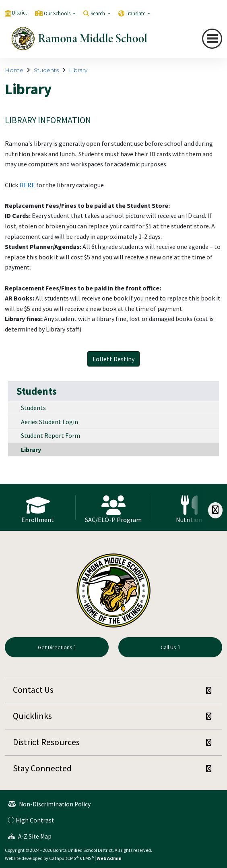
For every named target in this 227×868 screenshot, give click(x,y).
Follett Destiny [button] (113, 359)
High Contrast (35, 820)
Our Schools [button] (58, 13)
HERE (27, 185)
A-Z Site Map (30, 836)
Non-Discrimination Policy (49, 804)
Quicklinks (32, 716)
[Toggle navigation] (212, 39)
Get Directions (57, 647)
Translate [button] (136, 13)
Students (46, 70)
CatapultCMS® (64, 858)
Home (14, 70)
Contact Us (33, 690)
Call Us (170, 647)
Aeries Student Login (50, 422)
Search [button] (98, 13)
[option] (38, 507)
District (20, 13)
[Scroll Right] (215, 510)
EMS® (88, 858)
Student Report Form (51, 435)
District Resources (46, 742)
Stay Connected (42, 768)
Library (78, 70)
